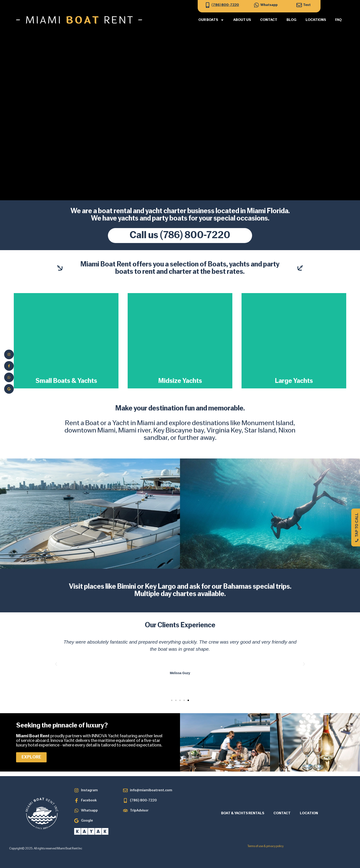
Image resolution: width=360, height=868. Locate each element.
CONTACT (282, 813)
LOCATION (309, 813)
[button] (56, 664)
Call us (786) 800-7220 (180, 236)
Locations (316, 20)
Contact (269, 20)
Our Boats (211, 20)
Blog (291, 20)
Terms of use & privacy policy (266, 846)
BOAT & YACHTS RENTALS (243, 813)
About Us (242, 20)
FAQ (338, 20)
